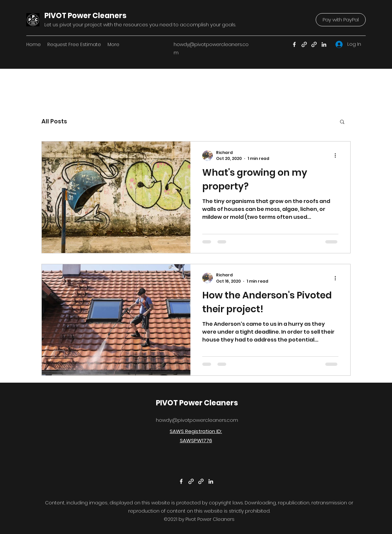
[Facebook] (294, 44)
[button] (342, 122)
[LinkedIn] (324, 44)
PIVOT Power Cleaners (86, 16)
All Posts (54, 121)
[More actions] (337, 156)
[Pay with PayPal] (341, 20)
